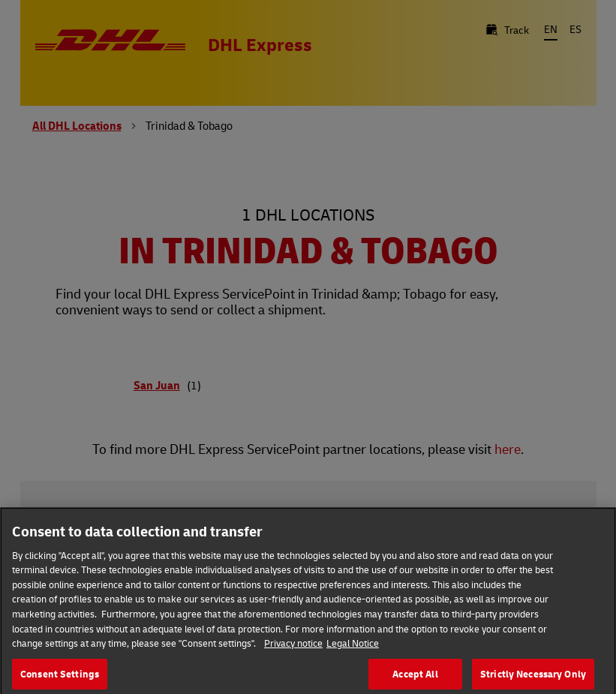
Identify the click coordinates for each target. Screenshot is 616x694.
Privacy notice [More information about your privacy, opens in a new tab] (293, 647)
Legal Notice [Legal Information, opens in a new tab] (353, 647)
